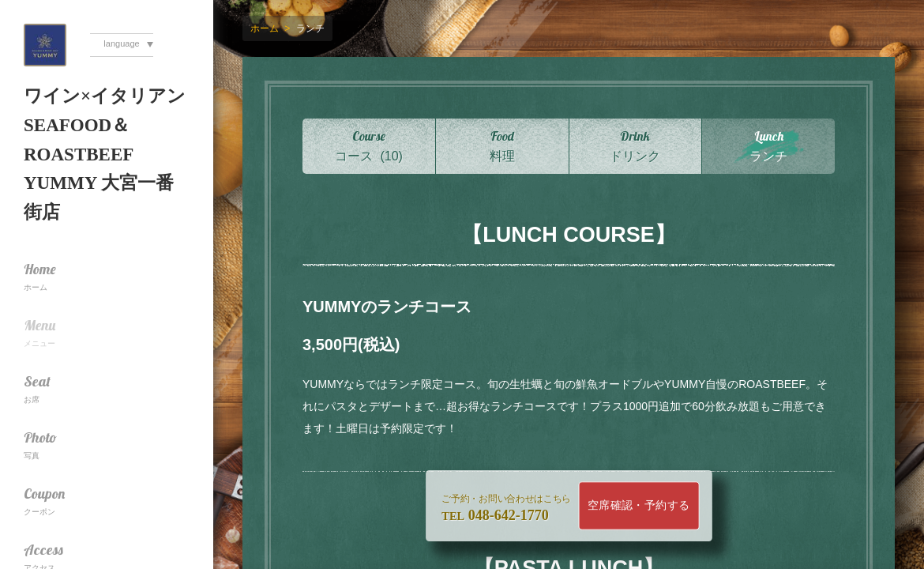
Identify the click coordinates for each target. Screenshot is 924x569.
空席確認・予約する (639, 505)
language (121, 43)
